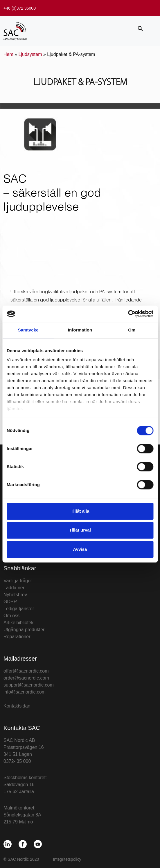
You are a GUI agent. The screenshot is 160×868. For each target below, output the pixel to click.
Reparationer (17, 637)
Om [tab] (132, 330)
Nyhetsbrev (15, 595)
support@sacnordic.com (29, 685)
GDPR (10, 602)
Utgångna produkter (24, 630)
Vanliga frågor (18, 581)
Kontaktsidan (17, 706)
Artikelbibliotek (18, 623)
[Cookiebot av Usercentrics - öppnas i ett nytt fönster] (128, 314)
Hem (8, 54)
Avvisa (80, 549)
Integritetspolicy (67, 859)
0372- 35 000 (17, 761)
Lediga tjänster (19, 609)
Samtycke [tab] (28, 330)
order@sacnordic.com (26, 678)
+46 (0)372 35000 (20, 8)
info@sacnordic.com (25, 692)
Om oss (11, 616)
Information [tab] (80, 330)
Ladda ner (14, 588)
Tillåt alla (80, 511)
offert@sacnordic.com (26, 671)
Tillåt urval (80, 530)
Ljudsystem (30, 54)
